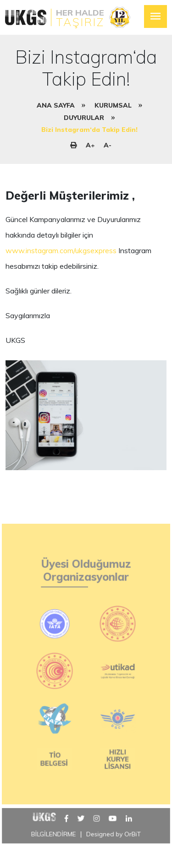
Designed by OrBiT (113, 846)
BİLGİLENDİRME (54, 846)
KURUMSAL (113, 105)
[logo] (67, 17)
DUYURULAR (84, 118)
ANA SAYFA (56, 105)
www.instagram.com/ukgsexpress (61, 250)
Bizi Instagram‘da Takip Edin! (89, 130)
